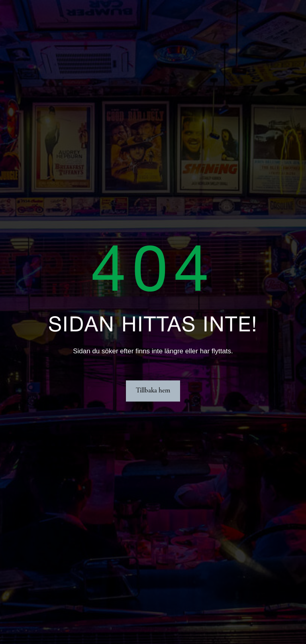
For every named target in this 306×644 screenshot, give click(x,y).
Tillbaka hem (153, 391)
